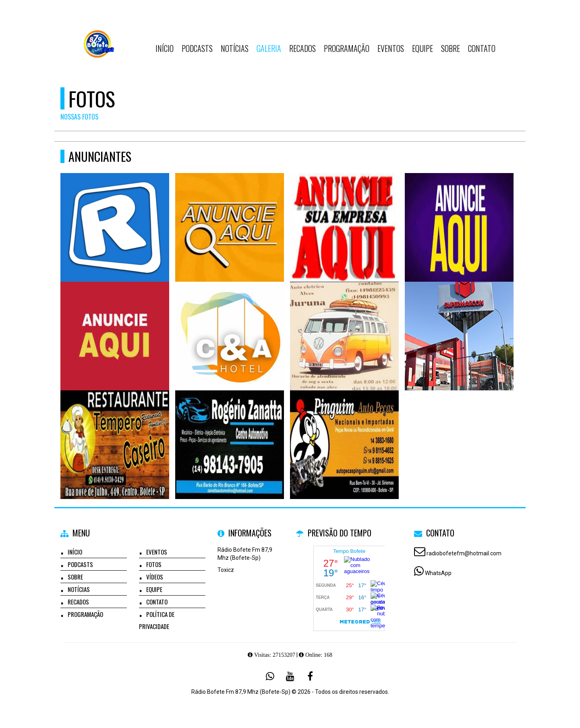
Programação (347, 48)
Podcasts (197, 48)
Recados (302, 48)
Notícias (235, 48)
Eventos (391, 48)
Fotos (154, 564)
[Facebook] (310, 676)
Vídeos (155, 577)
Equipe (423, 48)
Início (165, 48)
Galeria (269, 48)
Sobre (451, 48)
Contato (482, 48)
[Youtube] (290, 676)
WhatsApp (438, 573)
